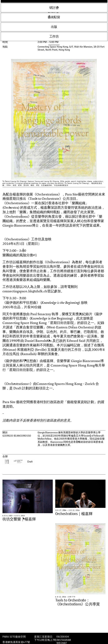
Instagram (64, 640)
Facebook (63, 637)
